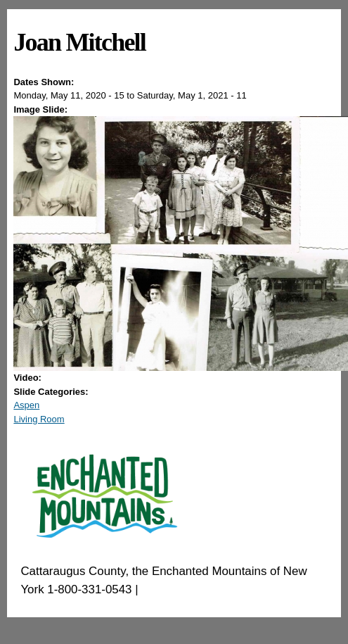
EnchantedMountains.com (210, 589)
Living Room (39, 419)
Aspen (26, 405)
